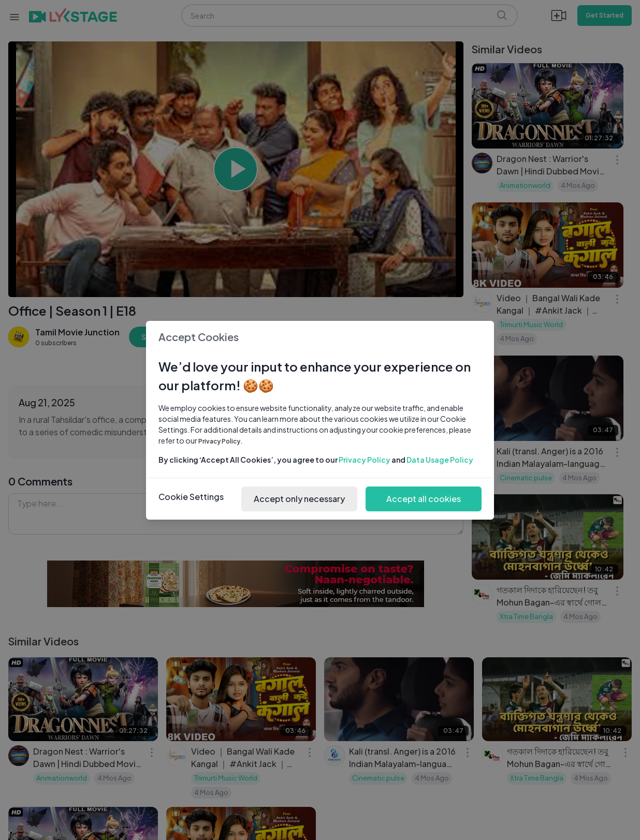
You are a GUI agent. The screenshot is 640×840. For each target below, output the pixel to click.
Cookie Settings (191, 497)
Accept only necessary (299, 499)
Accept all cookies (424, 499)
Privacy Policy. (221, 441)
